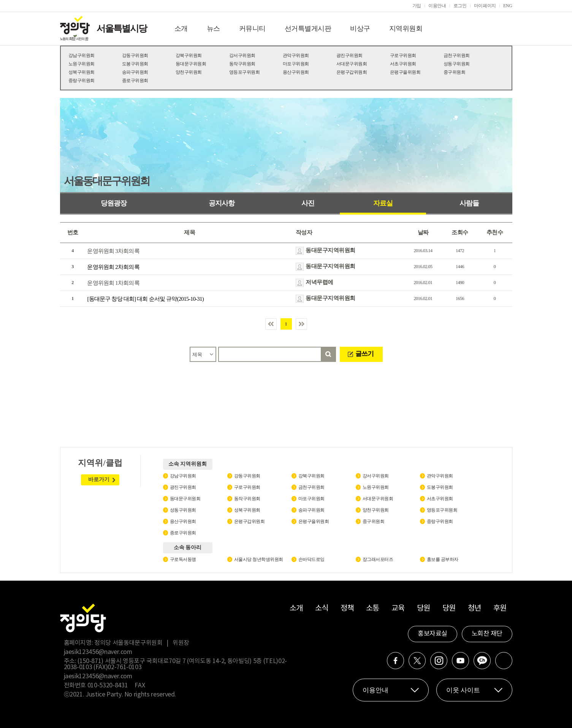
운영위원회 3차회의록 (113, 251)
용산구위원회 (296, 72)
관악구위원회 (296, 55)
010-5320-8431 (108, 685)
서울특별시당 (122, 28)
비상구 (360, 28)
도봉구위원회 (135, 64)
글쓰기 (364, 354)
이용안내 (437, 6)
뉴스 (213, 28)
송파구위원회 (135, 72)
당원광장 (114, 203)
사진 (308, 203)
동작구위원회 (242, 64)
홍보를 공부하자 (443, 559)
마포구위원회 (296, 64)
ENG (508, 6)
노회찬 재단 (487, 634)
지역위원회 (406, 28)
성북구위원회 (82, 72)
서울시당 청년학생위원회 (259, 559)
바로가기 (99, 479)
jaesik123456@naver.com (98, 652)
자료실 (383, 203)
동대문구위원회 (191, 64)
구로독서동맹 (183, 559)
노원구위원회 (82, 64)
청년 (475, 609)
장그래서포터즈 (378, 559)
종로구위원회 (135, 81)
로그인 (460, 6)
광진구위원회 (349, 55)
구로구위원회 (403, 55)
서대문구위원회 (352, 64)
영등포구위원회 (245, 72)
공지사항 (222, 203)
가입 (417, 6)
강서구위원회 (242, 55)
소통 (373, 609)
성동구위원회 (457, 64)
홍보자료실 (433, 634)
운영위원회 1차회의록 (113, 283)
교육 (398, 609)
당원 (424, 609)
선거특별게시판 (308, 28)
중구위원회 (455, 72)
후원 (500, 609)
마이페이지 (485, 6)
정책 (347, 609)
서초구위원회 (403, 64)
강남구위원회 (82, 55)
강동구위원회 (135, 55)
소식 (322, 609)
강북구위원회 (189, 55)
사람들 (469, 203)
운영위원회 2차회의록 (113, 267)
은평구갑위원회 (352, 72)
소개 (181, 28)
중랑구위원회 (82, 81)
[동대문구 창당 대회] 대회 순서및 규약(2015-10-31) (145, 299)
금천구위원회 (457, 55)
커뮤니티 (252, 28)
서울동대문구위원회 (107, 181)
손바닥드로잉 (311, 559)
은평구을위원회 (405, 72)
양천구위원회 (189, 72)
